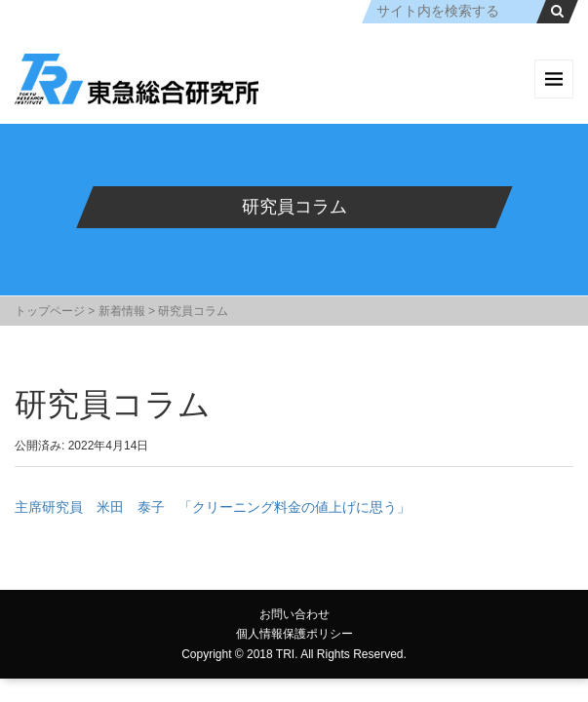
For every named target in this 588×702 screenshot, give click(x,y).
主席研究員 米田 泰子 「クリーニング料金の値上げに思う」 (213, 507)
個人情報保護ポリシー (294, 634)
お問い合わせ (294, 614)
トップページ (50, 311)
